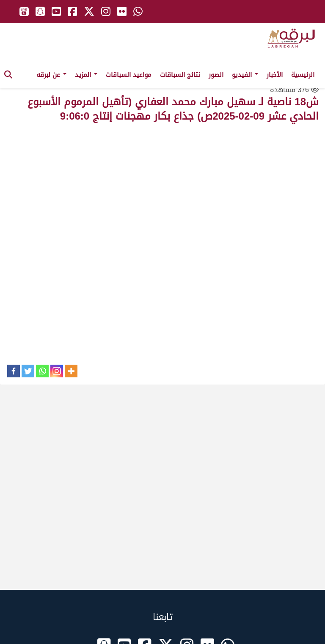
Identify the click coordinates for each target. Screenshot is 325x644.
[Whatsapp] (42, 371)
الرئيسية (303, 75)
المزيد (86, 75)
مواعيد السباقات (129, 75)
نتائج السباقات (180, 75)
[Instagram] (57, 371)
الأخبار (275, 75)
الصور (216, 75)
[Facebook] (14, 371)
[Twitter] (28, 371)
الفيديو (245, 75)
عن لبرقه (51, 75)
